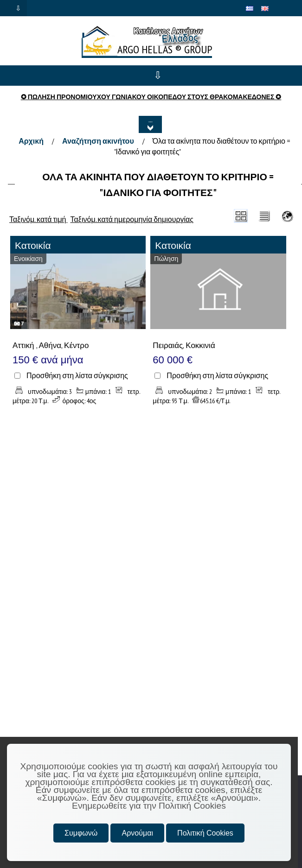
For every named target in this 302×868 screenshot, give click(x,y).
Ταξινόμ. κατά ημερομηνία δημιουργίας (132, 219)
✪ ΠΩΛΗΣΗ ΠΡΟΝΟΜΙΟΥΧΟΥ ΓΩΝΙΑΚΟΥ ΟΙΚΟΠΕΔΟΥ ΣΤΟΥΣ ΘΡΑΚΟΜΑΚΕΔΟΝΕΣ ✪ (151, 97)
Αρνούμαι (137, 833)
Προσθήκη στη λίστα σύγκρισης (77, 376)
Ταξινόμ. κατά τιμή (39, 219)
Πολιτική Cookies (205, 833)
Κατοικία (33, 245)
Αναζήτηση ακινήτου (98, 141)
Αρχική (31, 141)
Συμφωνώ (81, 833)
